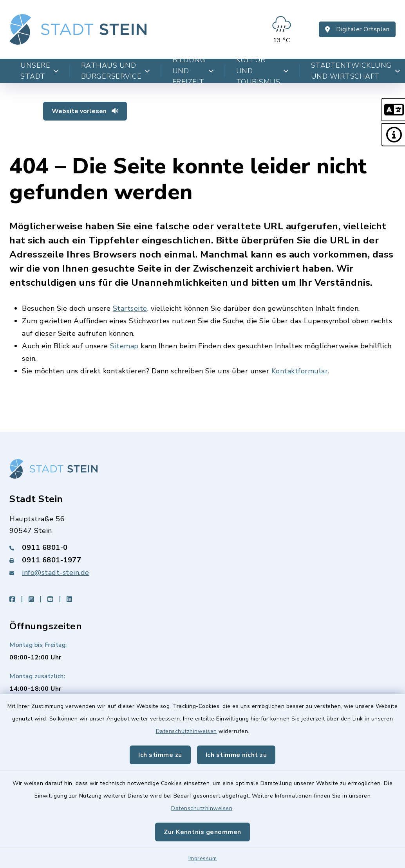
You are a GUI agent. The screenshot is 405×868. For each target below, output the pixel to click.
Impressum (203, 858)
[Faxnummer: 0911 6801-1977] (202, 560)
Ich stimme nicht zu (236, 755)
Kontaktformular (300, 371)
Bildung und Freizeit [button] (193, 71)
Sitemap (124, 346)
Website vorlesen (85, 111)
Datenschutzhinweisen (186, 731)
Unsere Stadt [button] (40, 71)
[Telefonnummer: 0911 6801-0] (202, 547)
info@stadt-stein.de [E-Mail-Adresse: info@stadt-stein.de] (56, 573)
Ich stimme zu (160, 755)
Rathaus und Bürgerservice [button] (116, 71)
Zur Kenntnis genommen (202, 832)
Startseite (130, 308)
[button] (393, 110)
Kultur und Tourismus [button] (263, 71)
